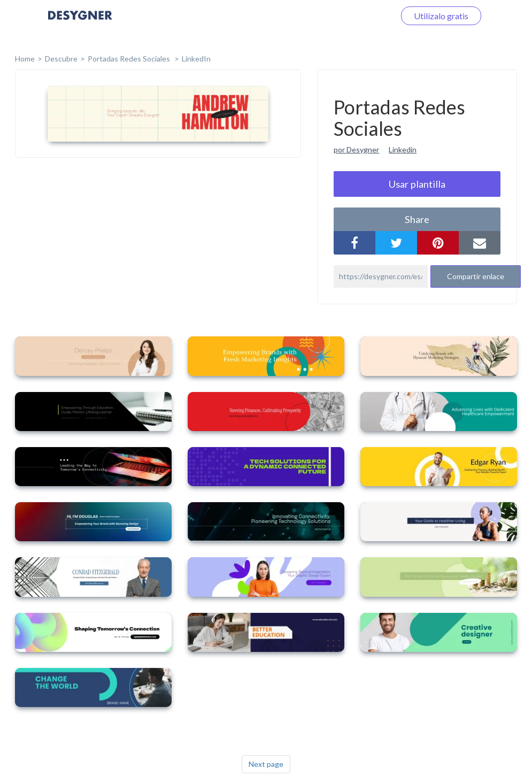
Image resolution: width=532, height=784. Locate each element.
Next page (266, 764)
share (417, 219)
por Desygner (356, 149)
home (25, 59)
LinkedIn (196, 59)
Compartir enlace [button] (476, 276)
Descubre (61, 59)
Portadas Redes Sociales (130, 59)
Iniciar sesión (358, 16)
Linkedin (403, 149)
